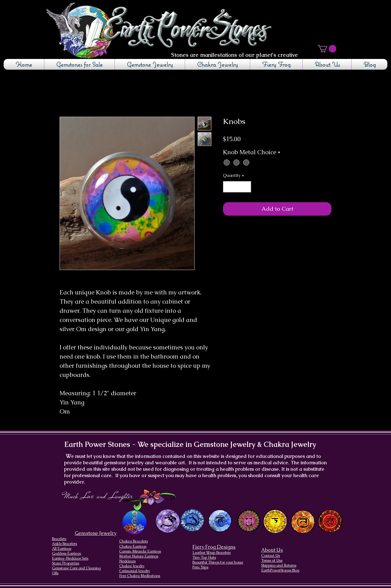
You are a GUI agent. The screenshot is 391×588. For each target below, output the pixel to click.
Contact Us (270, 556)
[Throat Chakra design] (220, 521)
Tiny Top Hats (204, 557)
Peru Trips (200, 567)
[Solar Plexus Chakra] (275, 521)
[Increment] (246, 187)
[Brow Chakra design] (192, 520)
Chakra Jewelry (132, 566)
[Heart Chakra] (249, 521)
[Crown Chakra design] (168, 521)
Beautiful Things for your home (218, 562)
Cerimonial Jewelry (135, 571)
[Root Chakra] (330, 521)
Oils (55, 573)
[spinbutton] (237, 187)
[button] (327, 49)
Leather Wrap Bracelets (212, 553)
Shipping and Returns (279, 565)
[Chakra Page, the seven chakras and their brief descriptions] (135, 522)
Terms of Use (272, 561)
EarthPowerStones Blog (280, 570)
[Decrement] (228, 187)
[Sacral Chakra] (303, 521)
